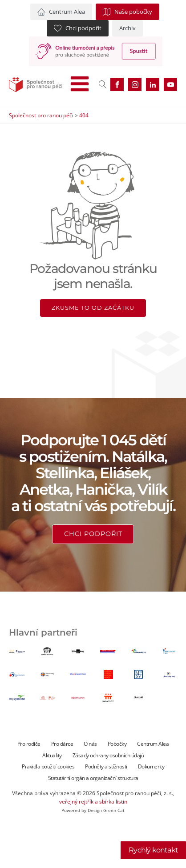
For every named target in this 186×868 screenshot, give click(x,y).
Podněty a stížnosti (106, 766)
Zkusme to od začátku (93, 308)
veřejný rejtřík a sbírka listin (93, 802)
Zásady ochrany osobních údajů (108, 755)
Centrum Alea (153, 744)
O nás (90, 744)
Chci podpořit (93, 534)
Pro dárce (62, 744)
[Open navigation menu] (80, 85)
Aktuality (52, 755)
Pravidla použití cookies (48, 766)
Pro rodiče (29, 744)
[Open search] (103, 84)
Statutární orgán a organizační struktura (93, 778)
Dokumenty (151, 766)
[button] (61, 12)
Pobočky (117, 744)
